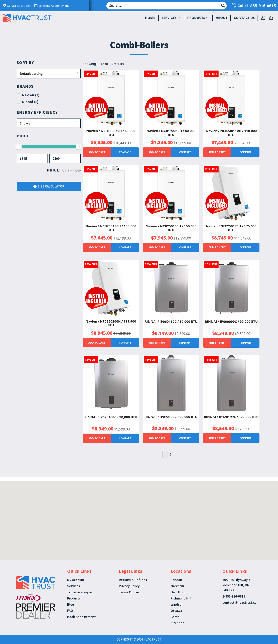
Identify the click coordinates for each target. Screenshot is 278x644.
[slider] (18, 147)
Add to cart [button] (97, 152)
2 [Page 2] (170, 454)
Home (150, 18)
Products (198, 18)
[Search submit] (223, 6)
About (222, 18)
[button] (135, 506)
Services (171, 18)
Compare (125, 152)
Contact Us (244, 18)
